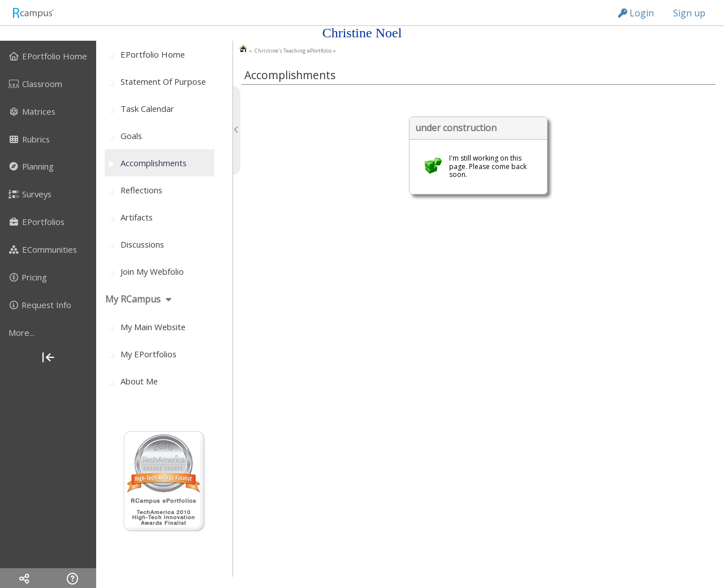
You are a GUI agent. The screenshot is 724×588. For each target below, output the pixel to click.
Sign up (689, 13)
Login (636, 13)
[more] (48, 332)
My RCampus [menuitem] (133, 299)
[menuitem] (48, 56)
